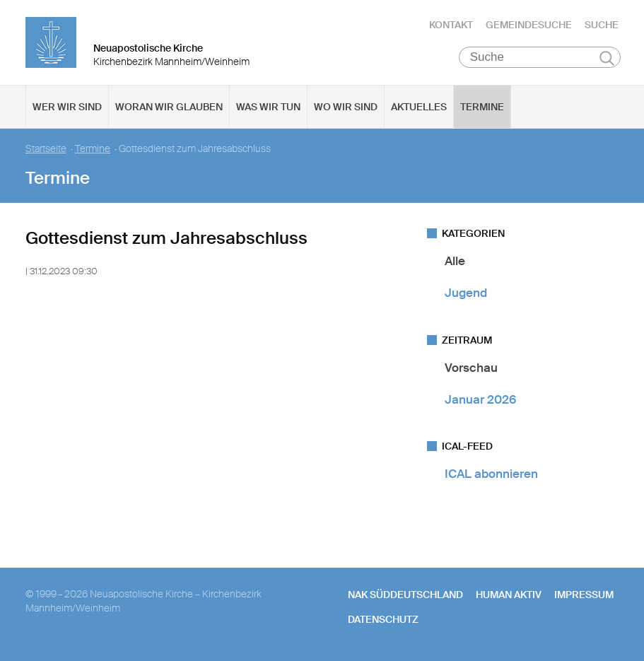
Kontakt (451, 25)
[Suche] (540, 57)
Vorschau (471, 368)
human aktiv (509, 595)
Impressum (584, 595)
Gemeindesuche (529, 25)
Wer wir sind (67, 107)
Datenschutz (383, 619)
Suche (602, 25)
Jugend (466, 293)
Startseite (46, 149)
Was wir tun (268, 107)
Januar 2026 (480, 399)
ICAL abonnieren (491, 474)
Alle (455, 261)
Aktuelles (419, 107)
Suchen (607, 58)
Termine (482, 107)
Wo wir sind (346, 107)
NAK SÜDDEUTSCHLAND (405, 595)
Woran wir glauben (169, 107)
